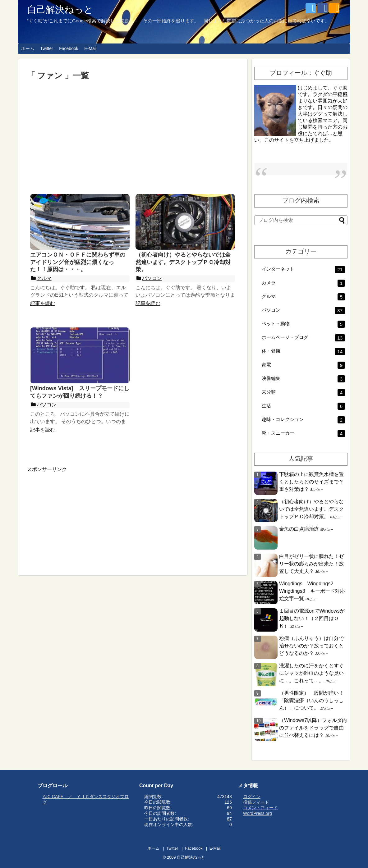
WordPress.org (258, 813)
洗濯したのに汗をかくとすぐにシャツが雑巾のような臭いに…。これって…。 (311, 673)
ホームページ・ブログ (303, 338)
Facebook (69, 48)
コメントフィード (260, 808)
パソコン (303, 311)
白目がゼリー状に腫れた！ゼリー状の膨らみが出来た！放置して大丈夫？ (311, 564)
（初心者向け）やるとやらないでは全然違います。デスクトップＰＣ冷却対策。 (311, 509)
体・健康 (303, 352)
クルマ (303, 297)
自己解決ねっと (60, 9)
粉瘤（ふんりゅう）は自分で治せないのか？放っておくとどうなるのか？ (311, 646)
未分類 (303, 393)
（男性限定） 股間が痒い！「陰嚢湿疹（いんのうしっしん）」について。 (311, 700)
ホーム (28, 48)
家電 (303, 365)
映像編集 (303, 379)
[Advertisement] (133, 137)
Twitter (46, 48)
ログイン (252, 797)
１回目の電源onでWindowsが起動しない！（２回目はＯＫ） (312, 618)
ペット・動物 (303, 324)
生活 (303, 406)
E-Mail (90, 48)
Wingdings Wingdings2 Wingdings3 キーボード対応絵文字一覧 (312, 591)
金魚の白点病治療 (299, 529)
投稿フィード (256, 802)
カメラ (303, 283)
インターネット (303, 270)
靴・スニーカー (303, 434)
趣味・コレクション (303, 420)
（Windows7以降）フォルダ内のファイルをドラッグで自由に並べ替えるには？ (313, 728)
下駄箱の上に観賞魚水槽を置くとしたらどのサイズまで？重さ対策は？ (311, 482)
